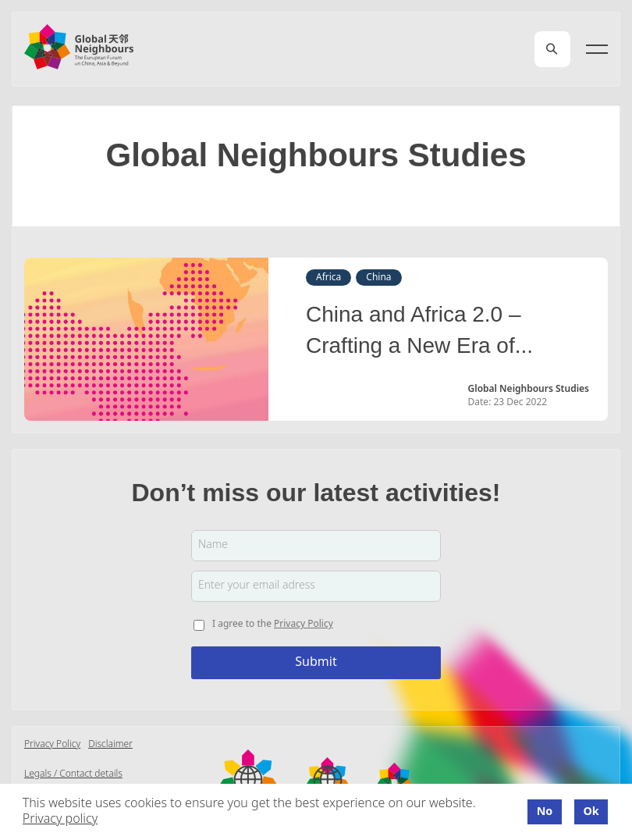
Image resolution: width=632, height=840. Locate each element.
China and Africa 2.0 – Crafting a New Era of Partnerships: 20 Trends (422, 333)
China (378, 278)
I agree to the (273, 624)
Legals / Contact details (73, 774)
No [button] (545, 812)
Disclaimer (110, 744)
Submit (316, 662)
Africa (328, 278)
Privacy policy (60, 819)
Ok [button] (591, 812)
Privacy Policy (304, 624)
